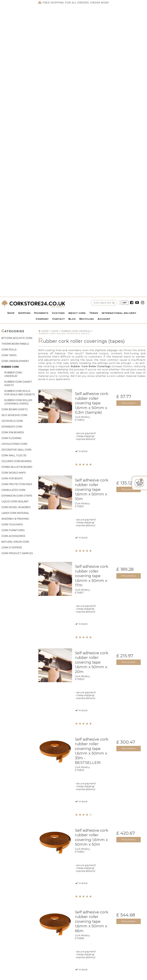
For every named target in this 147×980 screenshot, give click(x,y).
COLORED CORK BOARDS (17, 461)
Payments (41, 313)
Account (104, 319)
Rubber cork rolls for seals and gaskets (20, 393)
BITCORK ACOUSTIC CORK (17, 338)
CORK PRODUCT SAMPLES (17, 553)
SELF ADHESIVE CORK (14, 415)
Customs (58, 313)
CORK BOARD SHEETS (15, 409)
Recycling (87, 319)
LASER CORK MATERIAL (15, 513)
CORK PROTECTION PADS (17, 484)
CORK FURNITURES (13, 530)
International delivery (119, 313)
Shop (11, 313)
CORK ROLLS (9, 350)
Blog (72, 319)
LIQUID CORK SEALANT (15, 502)
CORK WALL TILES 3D (14, 455)
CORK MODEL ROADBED (16, 507)
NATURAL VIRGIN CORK (15, 542)
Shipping (24, 313)
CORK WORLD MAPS (14, 473)
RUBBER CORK (10, 367)
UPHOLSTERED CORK (14, 444)
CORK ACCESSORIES (13, 536)
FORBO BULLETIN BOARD (17, 467)
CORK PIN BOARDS (13, 432)
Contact (59, 319)
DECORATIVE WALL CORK (16, 450)
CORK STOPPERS (12, 548)
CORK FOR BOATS (12, 478)
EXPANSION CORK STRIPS (17, 496)
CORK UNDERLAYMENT (15, 361)
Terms (94, 313)
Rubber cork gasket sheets (18, 384)
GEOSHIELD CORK (12, 421)
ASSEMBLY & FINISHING (15, 519)
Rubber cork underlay (13, 374)
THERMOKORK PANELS (15, 344)
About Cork (77, 313)
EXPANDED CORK (12, 427)
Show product (128, 403)
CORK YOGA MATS (12, 525)
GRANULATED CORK (13, 490)
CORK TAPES (9, 355)
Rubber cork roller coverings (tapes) (18, 402)
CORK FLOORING (12, 438)
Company (42, 319)
